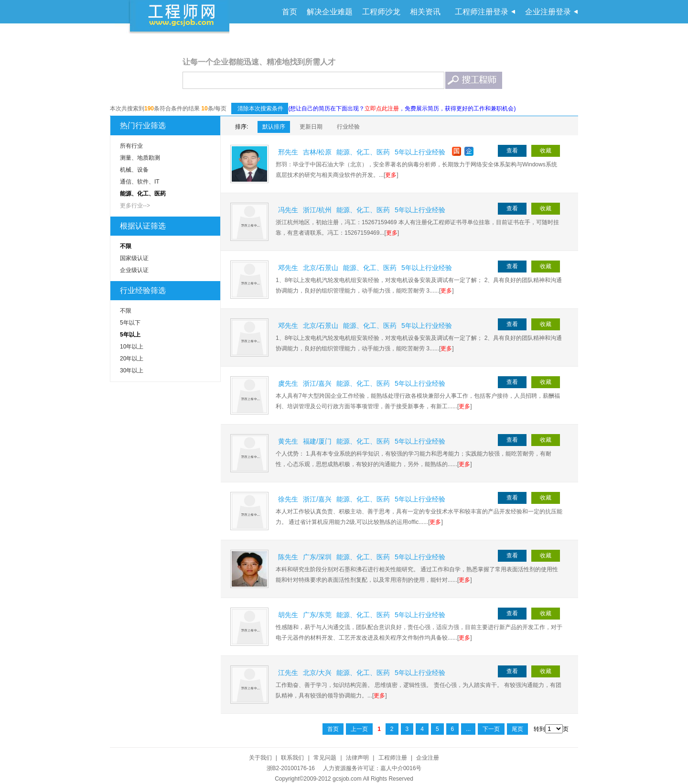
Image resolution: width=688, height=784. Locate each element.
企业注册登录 (548, 12)
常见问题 (325, 758)
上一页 (359, 729)
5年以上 (130, 335)
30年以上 (132, 370)
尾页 (517, 729)
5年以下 (130, 323)
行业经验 (348, 127)
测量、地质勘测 (140, 158)
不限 (126, 246)
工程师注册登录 (482, 12)
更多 (391, 175)
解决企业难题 (330, 12)
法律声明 (357, 758)
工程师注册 (393, 758)
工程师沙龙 (381, 12)
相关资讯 (425, 12)
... (468, 729)
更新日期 (311, 127)
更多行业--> (135, 206)
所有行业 (131, 146)
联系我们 (292, 758)
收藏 (546, 151)
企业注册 (428, 758)
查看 (512, 151)
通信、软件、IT (140, 182)
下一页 (491, 729)
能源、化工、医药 (143, 194)
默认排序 (274, 127)
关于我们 (260, 758)
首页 (290, 12)
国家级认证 (134, 258)
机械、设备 (134, 170)
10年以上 (132, 347)
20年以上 (132, 359)
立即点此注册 (382, 109)
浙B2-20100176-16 (291, 768)
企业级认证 (134, 270)
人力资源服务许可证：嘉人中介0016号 (372, 768)
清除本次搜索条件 (260, 109)
